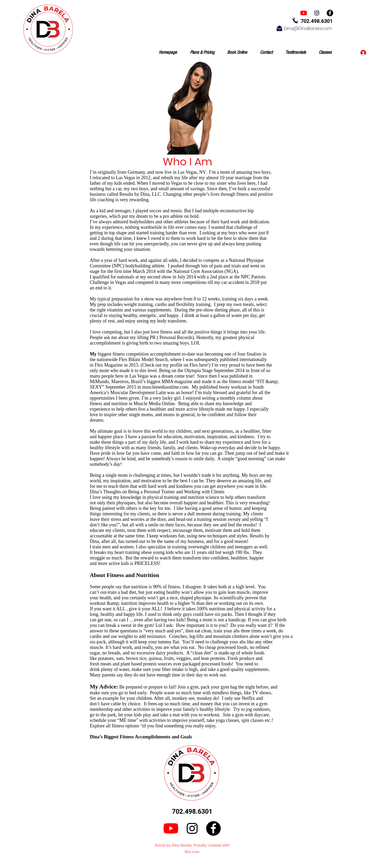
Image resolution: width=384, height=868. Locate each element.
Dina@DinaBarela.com (308, 28)
